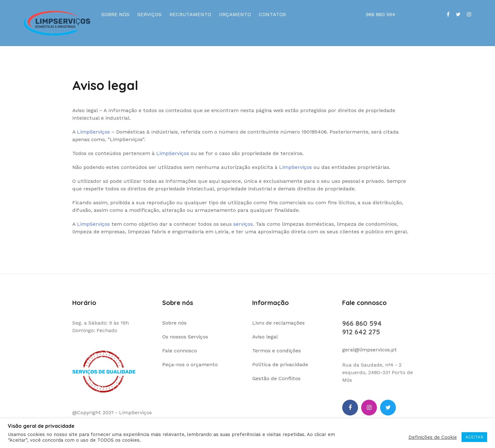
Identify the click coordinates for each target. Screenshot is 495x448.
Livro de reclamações (278, 323)
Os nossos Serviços (185, 337)
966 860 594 (362, 323)
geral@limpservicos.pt (370, 350)
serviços (243, 224)
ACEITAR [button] (474, 437)
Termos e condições (277, 351)
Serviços (149, 14)
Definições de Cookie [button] (433, 437)
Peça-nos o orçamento (190, 364)
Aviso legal (265, 337)
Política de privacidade (280, 364)
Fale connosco (180, 351)
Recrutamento (190, 14)
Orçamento (235, 14)
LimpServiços (93, 132)
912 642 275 (361, 332)
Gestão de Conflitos (276, 378)
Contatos (272, 14)
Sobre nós (115, 14)
